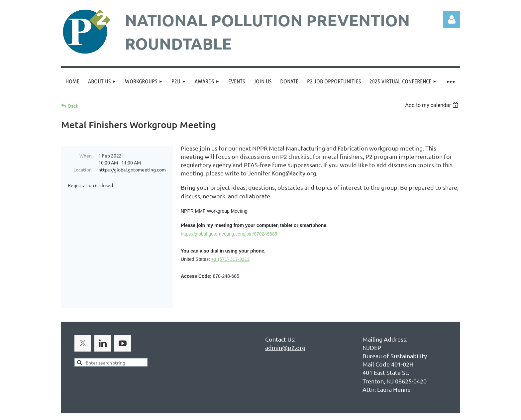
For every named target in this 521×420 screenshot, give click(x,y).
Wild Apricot (381, 412)
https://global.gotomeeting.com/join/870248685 (229, 234)
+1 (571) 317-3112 (231, 259)
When (86, 156)
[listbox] (432, 105)
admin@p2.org (285, 334)
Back (73, 106)
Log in (452, 20)
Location (83, 169)
